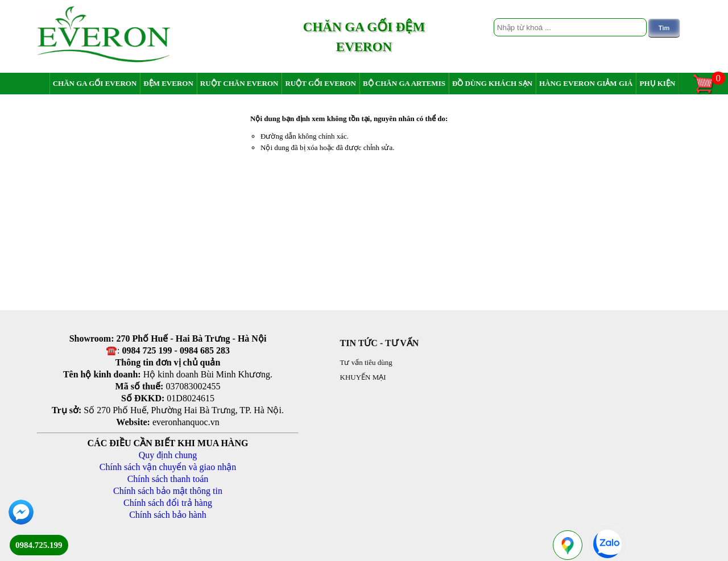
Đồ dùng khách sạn (492, 83)
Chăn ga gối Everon (95, 83)
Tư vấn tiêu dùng (366, 362)
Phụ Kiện (657, 83)
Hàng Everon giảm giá (586, 83)
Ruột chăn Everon (239, 83)
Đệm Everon (168, 83)
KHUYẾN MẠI (363, 377)
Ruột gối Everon (320, 83)
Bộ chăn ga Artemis (404, 83)
